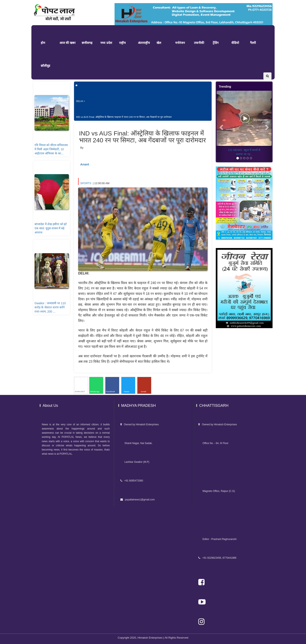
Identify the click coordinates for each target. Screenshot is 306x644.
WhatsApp (95, 391)
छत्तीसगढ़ (87, 43)
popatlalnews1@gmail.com (138, 500)
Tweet (126, 391)
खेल (159, 43)
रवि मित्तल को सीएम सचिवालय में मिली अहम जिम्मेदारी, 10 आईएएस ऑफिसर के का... (51, 149)
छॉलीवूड (45, 66)
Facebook (110, 391)
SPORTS (86, 183)
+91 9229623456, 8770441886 (217, 558)
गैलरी (253, 43)
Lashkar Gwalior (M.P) (135, 462)
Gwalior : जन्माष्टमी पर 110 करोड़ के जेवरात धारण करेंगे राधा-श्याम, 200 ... (50, 307)
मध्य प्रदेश (106, 43)
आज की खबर (67, 43)
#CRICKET (80, 391)
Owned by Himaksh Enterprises (140, 424)
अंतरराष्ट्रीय (144, 43)
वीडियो (235, 43)
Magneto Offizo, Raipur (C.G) (217, 491)
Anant (85, 164)
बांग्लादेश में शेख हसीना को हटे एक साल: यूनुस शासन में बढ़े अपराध (51, 228)
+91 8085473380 (132, 481)
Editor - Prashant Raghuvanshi (217, 539)
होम (43, 43)
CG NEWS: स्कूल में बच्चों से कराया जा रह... (244, 152)
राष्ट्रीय (122, 43)
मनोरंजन (180, 43)
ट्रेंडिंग (216, 43)
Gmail (143, 391)
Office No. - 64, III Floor (213, 443)
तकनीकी (199, 43)
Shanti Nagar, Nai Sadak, (136, 443)
